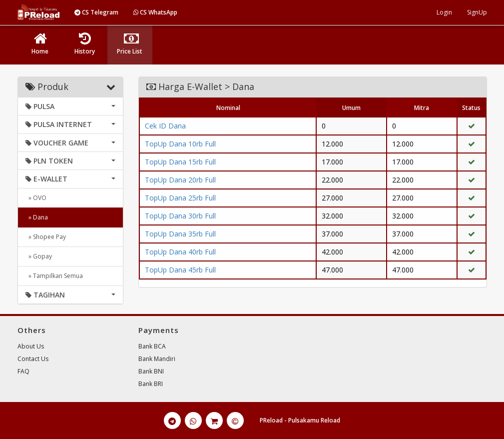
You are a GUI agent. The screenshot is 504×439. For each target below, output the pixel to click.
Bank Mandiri (157, 359)
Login (444, 12)
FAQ (23, 371)
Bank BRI (151, 384)
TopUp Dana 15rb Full (180, 162)
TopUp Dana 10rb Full (180, 144)
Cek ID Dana (165, 126)
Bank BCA (152, 346)
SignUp (477, 12)
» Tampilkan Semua (54, 276)
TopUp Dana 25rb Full (180, 198)
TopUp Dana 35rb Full (180, 234)
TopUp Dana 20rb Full (180, 180)
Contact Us (33, 359)
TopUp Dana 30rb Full (180, 216)
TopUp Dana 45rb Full (180, 270)
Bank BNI (151, 371)
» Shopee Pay (46, 237)
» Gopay (39, 256)
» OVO (36, 198)
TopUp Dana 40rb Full (180, 252)
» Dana (37, 217)
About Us (31, 346)
